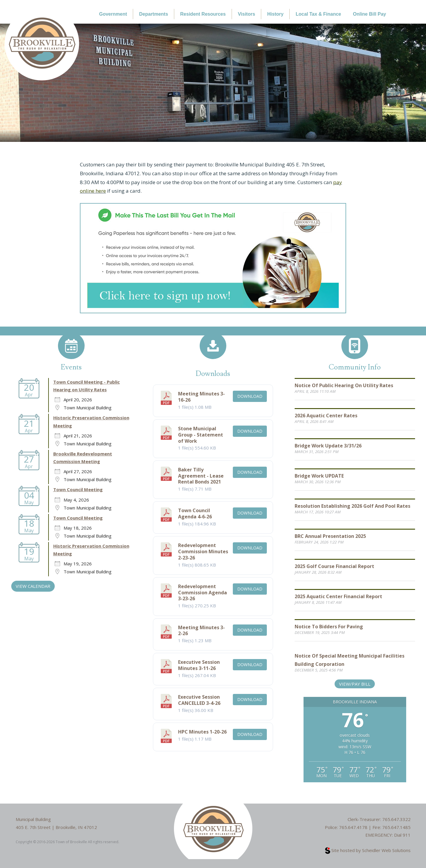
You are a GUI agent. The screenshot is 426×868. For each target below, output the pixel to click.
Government (113, 14)
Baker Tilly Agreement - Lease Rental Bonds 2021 (201, 476)
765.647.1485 (396, 827)
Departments (154, 14)
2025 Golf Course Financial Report (334, 566)
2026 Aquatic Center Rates (326, 416)
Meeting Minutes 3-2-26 (201, 631)
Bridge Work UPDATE (319, 476)
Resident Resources (203, 14)
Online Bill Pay (369, 14)
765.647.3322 (396, 819)
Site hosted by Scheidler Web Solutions (368, 850)
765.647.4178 (353, 827)
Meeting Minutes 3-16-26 (201, 397)
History (275, 14)
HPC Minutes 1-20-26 (202, 732)
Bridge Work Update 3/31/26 (328, 446)
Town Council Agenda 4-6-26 (195, 514)
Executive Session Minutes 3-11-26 (199, 665)
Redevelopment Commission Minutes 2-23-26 (203, 551)
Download (250, 396)
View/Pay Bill (355, 684)
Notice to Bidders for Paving (329, 627)
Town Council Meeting (78, 489)
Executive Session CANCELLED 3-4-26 (199, 700)
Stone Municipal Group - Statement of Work (201, 435)
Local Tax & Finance (318, 14)
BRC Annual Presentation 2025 (330, 536)
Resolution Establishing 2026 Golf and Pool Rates (352, 506)
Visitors (246, 14)
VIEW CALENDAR (33, 586)
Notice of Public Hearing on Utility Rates (344, 385)
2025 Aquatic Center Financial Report (338, 596)
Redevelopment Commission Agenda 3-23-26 (202, 593)
